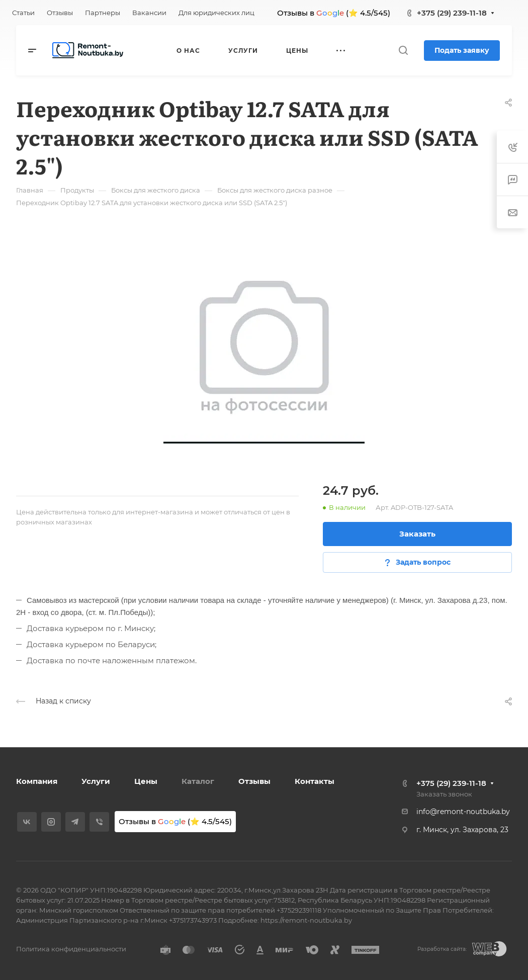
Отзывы (254, 781)
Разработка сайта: (442, 949)
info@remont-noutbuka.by (463, 812)
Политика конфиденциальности (71, 949)
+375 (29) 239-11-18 (452, 13)
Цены (146, 781)
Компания (37, 781)
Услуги (96, 781)
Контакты (315, 781)
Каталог (198, 781)
